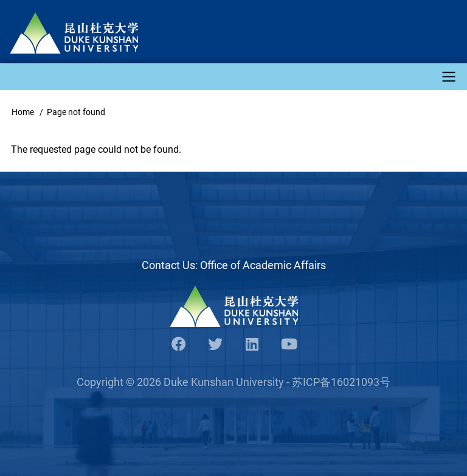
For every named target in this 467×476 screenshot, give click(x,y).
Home (23, 112)
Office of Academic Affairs (263, 265)
